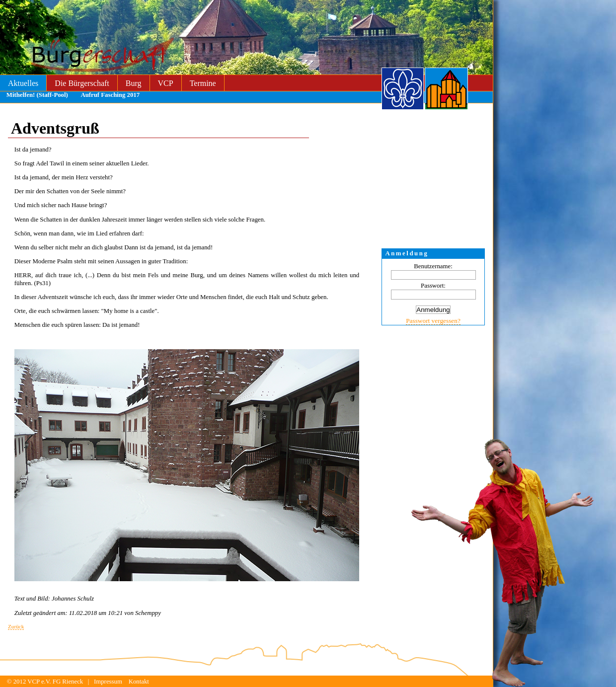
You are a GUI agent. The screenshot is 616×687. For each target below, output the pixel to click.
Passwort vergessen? (433, 321)
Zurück (16, 626)
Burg (134, 83)
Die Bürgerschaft (82, 83)
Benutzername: (433, 266)
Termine (203, 83)
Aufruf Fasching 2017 (110, 95)
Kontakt (139, 682)
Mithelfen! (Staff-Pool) (37, 95)
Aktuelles (23, 83)
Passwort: (433, 286)
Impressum (108, 682)
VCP (166, 83)
